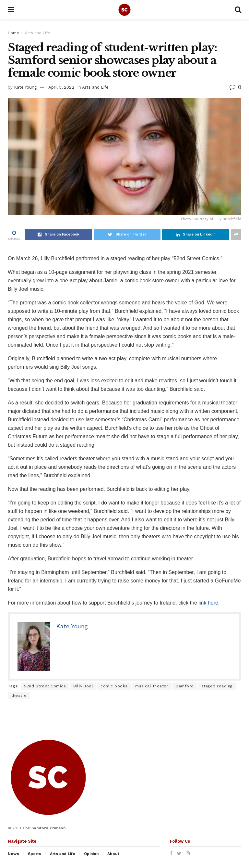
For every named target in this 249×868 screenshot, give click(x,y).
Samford (185, 686)
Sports (35, 854)
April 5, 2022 (61, 87)
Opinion (91, 854)
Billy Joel (83, 686)
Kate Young (25, 87)
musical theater (152, 686)
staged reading (217, 686)
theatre (19, 696)
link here (208, 603)
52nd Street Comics (45, 686)
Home (13, 33)
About (113, 854)
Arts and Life (38, 33)
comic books (114, 686)
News (13, 854)
